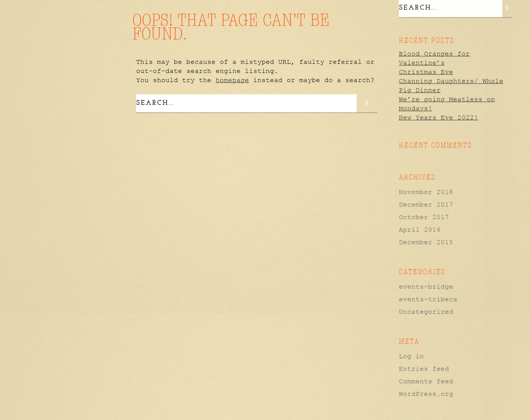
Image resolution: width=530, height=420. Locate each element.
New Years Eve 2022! (439, 117)
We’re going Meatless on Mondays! (447, 103)
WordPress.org (426, 393)
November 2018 (426, 192)
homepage (232, 80)
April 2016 (420, 229)
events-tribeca (428, 299)
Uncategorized (426, 311)
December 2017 (426, 204)
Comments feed (426, 381)
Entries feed (424, 368)
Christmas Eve (426, 71)
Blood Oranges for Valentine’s (434, 58)
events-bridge (426, 286)
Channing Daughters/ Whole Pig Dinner (451, 85)
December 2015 (426, 242)
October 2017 (424, 217)
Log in (411, 356)
